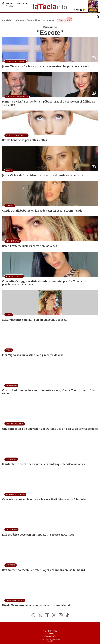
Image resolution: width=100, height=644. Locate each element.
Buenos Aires (33, 20)
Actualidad (7, 20)
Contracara (65, 20)
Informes (19, 20)
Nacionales (48, 20)
